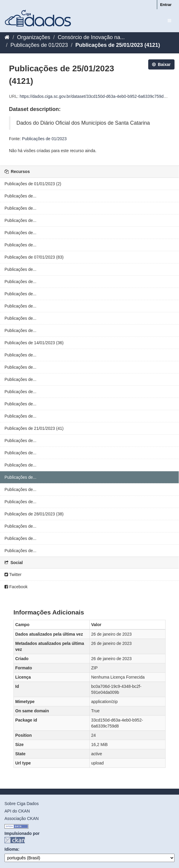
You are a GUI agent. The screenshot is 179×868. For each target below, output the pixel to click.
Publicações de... (20, 196)
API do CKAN (17, 811)
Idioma (11, 849)
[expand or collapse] (169, 21)
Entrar (166, 5)
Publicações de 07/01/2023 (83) (34, 257)
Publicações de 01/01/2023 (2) (33, 184)
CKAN (15, 840)
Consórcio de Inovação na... (91, 37)
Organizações (34, 37)
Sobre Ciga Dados (22, 804)
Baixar (161, 64)
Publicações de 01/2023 (39, 45)
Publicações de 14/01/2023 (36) (34, 343)
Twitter (13, 574)
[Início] (7, 37)
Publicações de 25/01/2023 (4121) (118, 45)
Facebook (16, 587)
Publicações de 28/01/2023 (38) (34, 514)
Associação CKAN (22, 818)
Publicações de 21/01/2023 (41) (34, 428)
